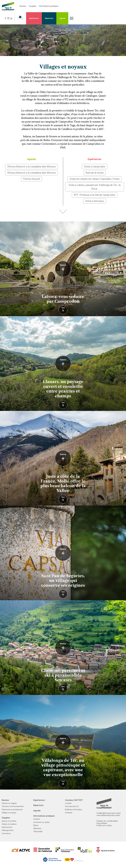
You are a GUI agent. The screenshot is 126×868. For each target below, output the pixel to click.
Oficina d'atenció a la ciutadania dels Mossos (31, 167)
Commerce (6, 834)
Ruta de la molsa (94, 173)
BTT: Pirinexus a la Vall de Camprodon (95, 195)
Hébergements (8, 830)
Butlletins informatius (73, 810)
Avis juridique (102, 823)
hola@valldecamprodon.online (109, 813)
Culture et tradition (9, 824)
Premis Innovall (31, 179)
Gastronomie (7, 827)
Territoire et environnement (13, 806)
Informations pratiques (49, 6)
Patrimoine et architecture (12, 810)
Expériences (34, 18)
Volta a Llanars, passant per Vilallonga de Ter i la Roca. (95, 187)
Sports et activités (9, 821)
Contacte (69, 813)
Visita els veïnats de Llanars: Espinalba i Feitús (94, 179)
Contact (37, 819)
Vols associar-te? (72, 806)
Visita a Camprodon (95, 167)
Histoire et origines (9, 803)
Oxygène (33, 6)
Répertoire (49, 18)
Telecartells (38, 832)
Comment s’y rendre (41, 822)
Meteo (36, 825)
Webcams (37, 828)
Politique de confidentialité (107, 821)
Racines (23, 6)
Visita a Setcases (94, 201)
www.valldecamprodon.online (108, 815)
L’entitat (68, 803)
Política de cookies (104, 826)
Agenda (62, 18)
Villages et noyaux (9, 813)
